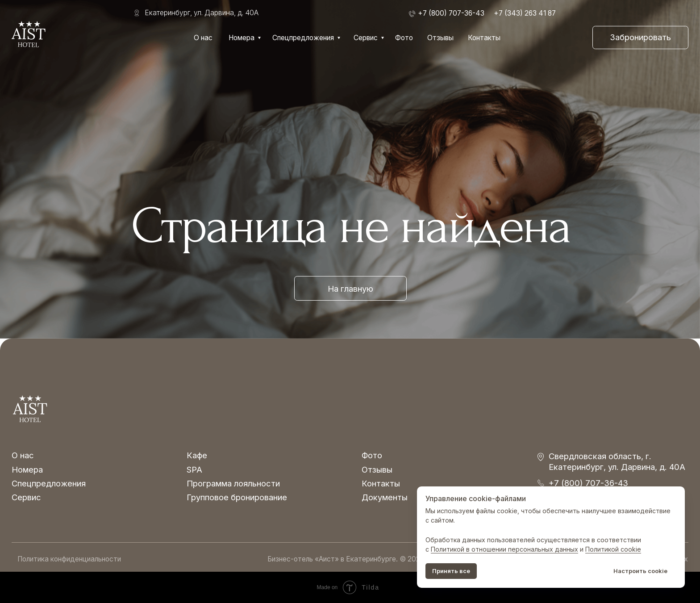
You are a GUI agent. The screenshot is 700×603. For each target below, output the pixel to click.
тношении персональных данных (527, 549)
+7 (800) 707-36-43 (588, 483)
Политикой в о (453, 549)
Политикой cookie (613, 549)
